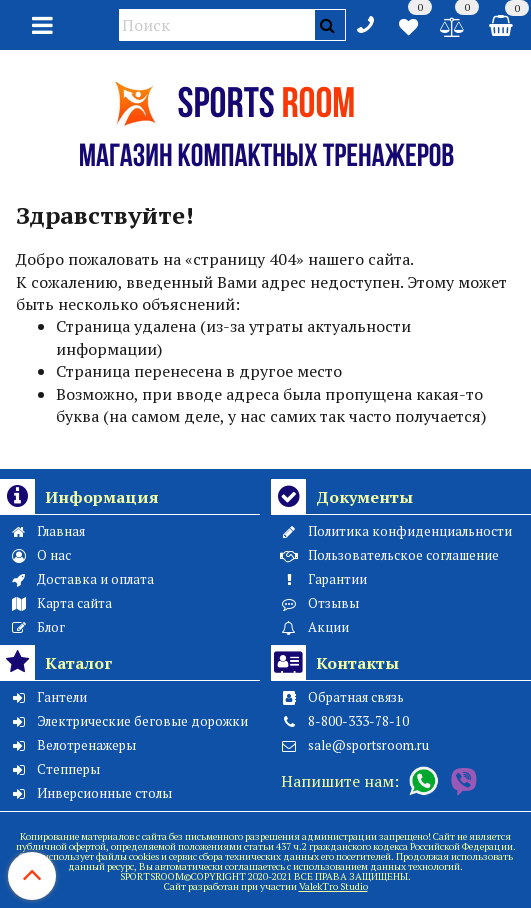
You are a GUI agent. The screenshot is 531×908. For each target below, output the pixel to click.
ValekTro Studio (333, 886)
